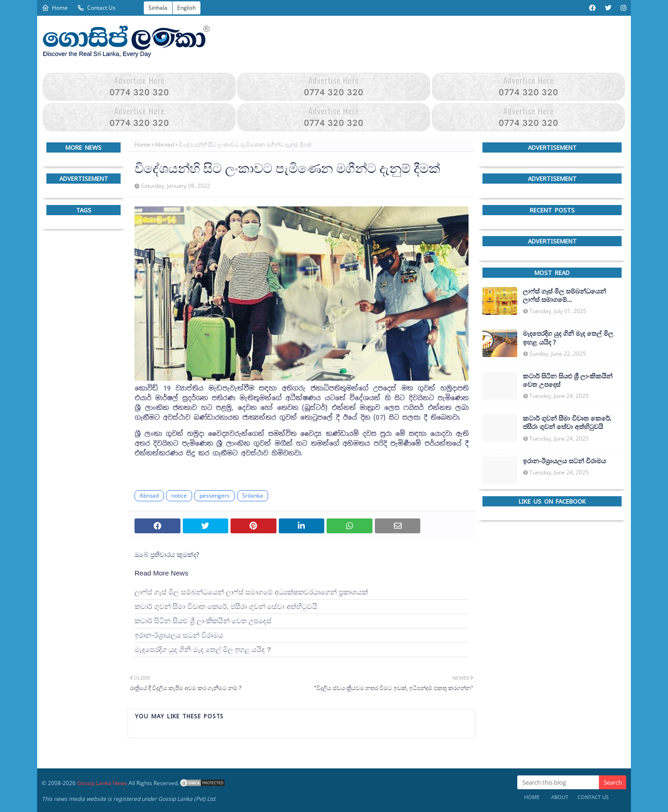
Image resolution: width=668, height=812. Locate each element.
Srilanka (253, 496)
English (186, 8)
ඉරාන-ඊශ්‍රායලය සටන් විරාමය (179, 635)
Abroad (164, 144)
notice (179, 496)
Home (55, 8)
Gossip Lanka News (102, 783)
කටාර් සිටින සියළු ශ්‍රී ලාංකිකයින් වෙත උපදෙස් (203, 621)
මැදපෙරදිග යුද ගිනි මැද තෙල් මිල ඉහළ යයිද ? (203, 649)
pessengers (215, 496)
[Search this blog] (558, 782)
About (560, 797)
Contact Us (96, 8)
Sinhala (158, 8)
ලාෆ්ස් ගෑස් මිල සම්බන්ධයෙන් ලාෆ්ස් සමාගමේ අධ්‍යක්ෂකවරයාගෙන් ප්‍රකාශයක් (251, 592)
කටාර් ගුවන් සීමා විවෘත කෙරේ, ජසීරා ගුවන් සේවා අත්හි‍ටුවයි (226, 606)
